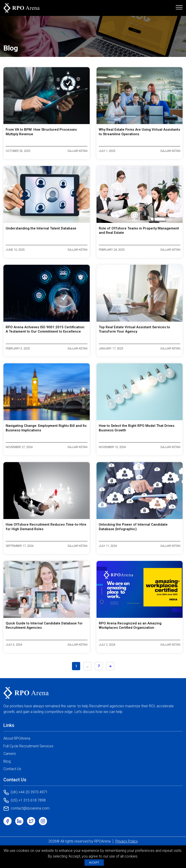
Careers (10, 754)
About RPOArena (17, 738)
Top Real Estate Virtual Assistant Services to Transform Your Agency (134, 329)
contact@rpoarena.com (26, 809)
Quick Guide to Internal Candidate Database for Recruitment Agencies (44, 626)
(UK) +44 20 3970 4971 (26, 792)
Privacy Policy (127, 841)
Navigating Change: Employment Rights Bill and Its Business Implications (46, 428)
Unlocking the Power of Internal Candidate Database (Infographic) (133, 527)
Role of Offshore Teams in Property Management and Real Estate (139, 231)
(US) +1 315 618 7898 (25, 800)
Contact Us (12, 769)
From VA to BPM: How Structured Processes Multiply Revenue (41, 132)
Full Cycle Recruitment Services (28, 746)
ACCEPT (94, 863)
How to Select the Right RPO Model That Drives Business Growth (137, 428)
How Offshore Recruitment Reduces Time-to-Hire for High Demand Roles (46, 527)
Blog (7, 761)
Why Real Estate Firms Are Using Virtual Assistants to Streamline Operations (139, 132)
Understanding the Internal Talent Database (41, 228)
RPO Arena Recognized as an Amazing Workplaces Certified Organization (130, 626)
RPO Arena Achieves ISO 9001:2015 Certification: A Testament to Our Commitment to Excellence (45, 329)
